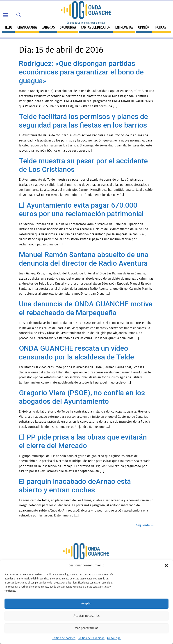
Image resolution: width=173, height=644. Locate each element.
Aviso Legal (114, 638)
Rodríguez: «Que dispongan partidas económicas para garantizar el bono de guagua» (81, 72)
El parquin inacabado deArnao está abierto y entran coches (75, 486)
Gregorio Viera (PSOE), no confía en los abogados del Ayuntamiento (82, 397)
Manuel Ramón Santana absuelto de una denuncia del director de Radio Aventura (84, 259)
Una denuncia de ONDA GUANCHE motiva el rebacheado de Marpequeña (86, 308)
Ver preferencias (87, 628)
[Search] (18, 15)
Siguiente (145, 525)
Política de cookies (64, 638)
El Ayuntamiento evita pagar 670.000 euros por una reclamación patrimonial (81, 209)
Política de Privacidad (91, 638)
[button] (166, 565)
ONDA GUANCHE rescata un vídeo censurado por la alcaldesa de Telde (76, 352)
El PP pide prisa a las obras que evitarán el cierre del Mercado (83, 441)
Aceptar (86, 603)
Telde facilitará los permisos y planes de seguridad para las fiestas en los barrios (83, 121)
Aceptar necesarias (86, 616)
